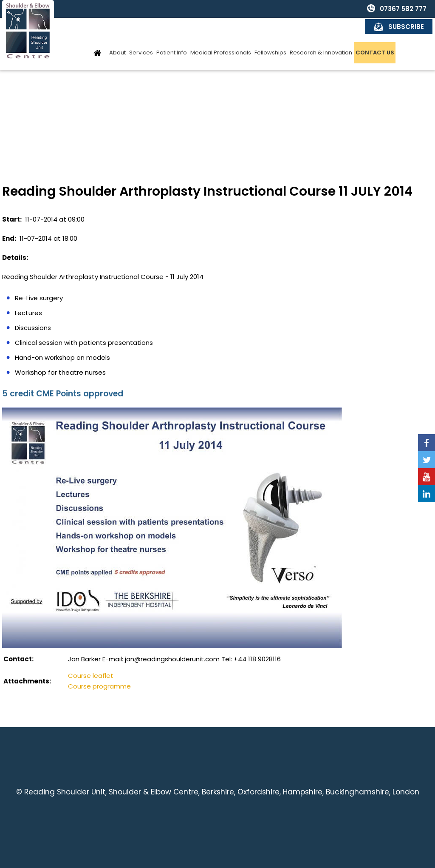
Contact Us (375, 35)
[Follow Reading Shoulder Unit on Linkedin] (427, 494)
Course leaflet (91, 676)
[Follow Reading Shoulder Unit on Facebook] (427, 443)
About (117, 35)
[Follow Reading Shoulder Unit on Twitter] (427, 460)
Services (141, 35)
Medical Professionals (221, 35)
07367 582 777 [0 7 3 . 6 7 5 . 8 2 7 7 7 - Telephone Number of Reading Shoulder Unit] (336, 9)
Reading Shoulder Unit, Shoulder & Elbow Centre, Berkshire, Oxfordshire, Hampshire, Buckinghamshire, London (222, 792)
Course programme (99, 686)
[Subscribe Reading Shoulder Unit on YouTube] (427, 477)
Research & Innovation (321, 35)
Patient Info (172, 35)
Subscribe (407, 9)
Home (97, 34)
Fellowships (270, 35)
